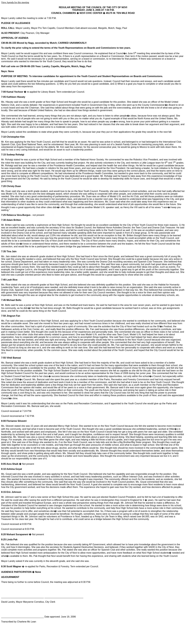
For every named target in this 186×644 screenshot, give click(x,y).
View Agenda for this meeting (15, 2)
